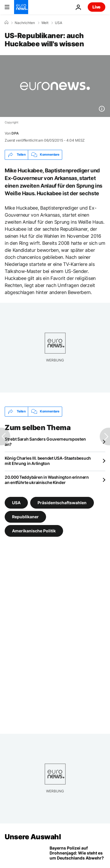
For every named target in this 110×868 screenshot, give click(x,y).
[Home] (6, 23)
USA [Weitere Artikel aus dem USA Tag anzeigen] (16, 503)
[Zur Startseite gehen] (21, 7)
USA (59, 23)
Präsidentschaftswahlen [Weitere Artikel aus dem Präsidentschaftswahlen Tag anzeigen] (62, 503)
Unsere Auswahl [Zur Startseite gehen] (33, 837)
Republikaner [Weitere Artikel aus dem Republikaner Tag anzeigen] (25, 517)
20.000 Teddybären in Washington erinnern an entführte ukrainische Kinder (47, 480)
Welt (45, 23)
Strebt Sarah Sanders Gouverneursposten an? (45, 442)
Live (97, 7)
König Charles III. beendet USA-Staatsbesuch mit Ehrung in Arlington (48, 461)
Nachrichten (25, 23)
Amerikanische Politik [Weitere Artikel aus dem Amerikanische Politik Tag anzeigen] (34, 531)
